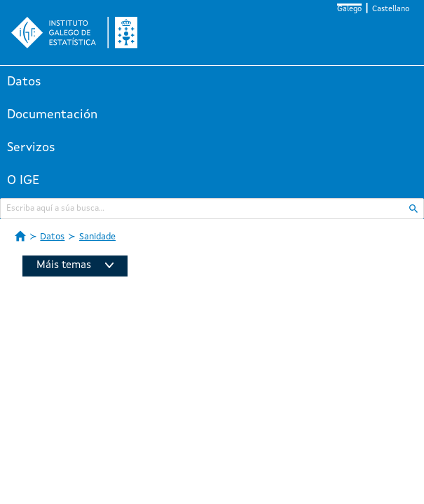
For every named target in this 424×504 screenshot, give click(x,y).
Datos (24, 82)
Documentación (52, 115)
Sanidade (97, 237)
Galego (349, 9)
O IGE (23, 181)
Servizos (31, 148)
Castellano (391, 9)
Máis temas (75, 266)
